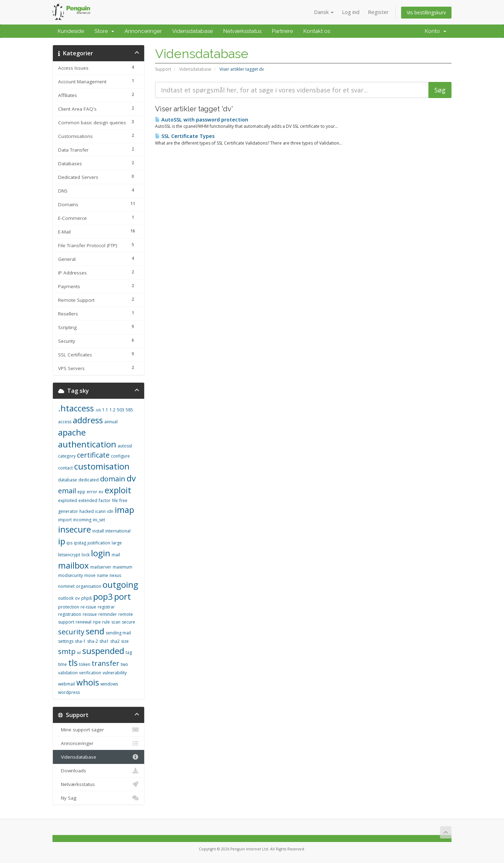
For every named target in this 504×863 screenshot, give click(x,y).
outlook (66, 598)
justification (99, 543)
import (65, 520)
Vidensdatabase (192, 31)
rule (106, 622)
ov (77, 598)
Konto (436, 31)
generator (68, 511)
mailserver (101, 567)
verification (90, 673)
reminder (108, 614)
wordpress (69, 692)
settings (66, 641)
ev (101, 492)
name (103, 575)
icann (100, 511)
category (67, 456)
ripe (97, 622)
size (125, 641)
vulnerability (115, 673)
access (65, 422)
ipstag (80, 543)
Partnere (282, 31)
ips (69, 543)
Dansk (324, 12)
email (67, 491)
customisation (102, 466)
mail (116, 555)
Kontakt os (317, 31)
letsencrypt (69, 555)
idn (110, 511)
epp (81, 492)
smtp (67, 651)
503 (121, 410)
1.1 (105, 410)
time (62, 664)
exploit (118, 490)
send (95, 631)
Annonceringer (143, 31)
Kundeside (71, 31)
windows (109, 684)
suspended (103, 651)
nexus (115, 575)
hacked (87, 511)
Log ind (351, 12)
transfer (106, 663)
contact (65, 468)
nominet (66, 586)
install (98, 531)
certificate (93, 455)
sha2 (115, 641)
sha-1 (80, 641)
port (122, 596)
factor (105, 500)
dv (131, 478)
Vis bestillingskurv (426, 12)
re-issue (88, 607)
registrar (106, 607)
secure (128, 622)
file (115, 500)
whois (88, 682)
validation (68, 673)
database (68, 480)
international (118, 531)
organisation (89, 586)
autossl (125, 446)
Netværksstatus (242, 31)
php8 (86, 598)
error (92, 492)
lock (86, 555)
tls (73, 663)
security (71, 632)
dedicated (89, 480)
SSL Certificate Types (185, 136)
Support (163, 69)
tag (129, 652)
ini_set (99, 520)
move (90, 575)
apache (72, 432)
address (88, 420)
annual (111, 422)
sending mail (118, 633)
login (101, 553)
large (117, 543)
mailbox (73, 565)
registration (70, 614)
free (123, 500)
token (85, 664)
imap (124, 510)
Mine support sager (99, 730)
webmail (66, 684)
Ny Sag (99, 798)
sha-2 (93, 641)
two (124, 664)
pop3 (103, 596)
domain (113, 479)
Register (378, 12)
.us (98, 410)
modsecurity (71, 575)
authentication (87, 444)
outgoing (120, 584)
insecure (75, 529)
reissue (90, 614)
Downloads (99, 771)
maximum (122, 567)
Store (104, 31)
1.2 (113, 410)
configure (120, 456)
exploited (68, 500)
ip (62, 541)
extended (88, 500)
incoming (82, 520)
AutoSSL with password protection (202, 120)
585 (129, 410)
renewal (83, 622)
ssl (79, 653)
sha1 (104, 641)
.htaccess (76, 408)
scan (116, 622)
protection (69, 607)
